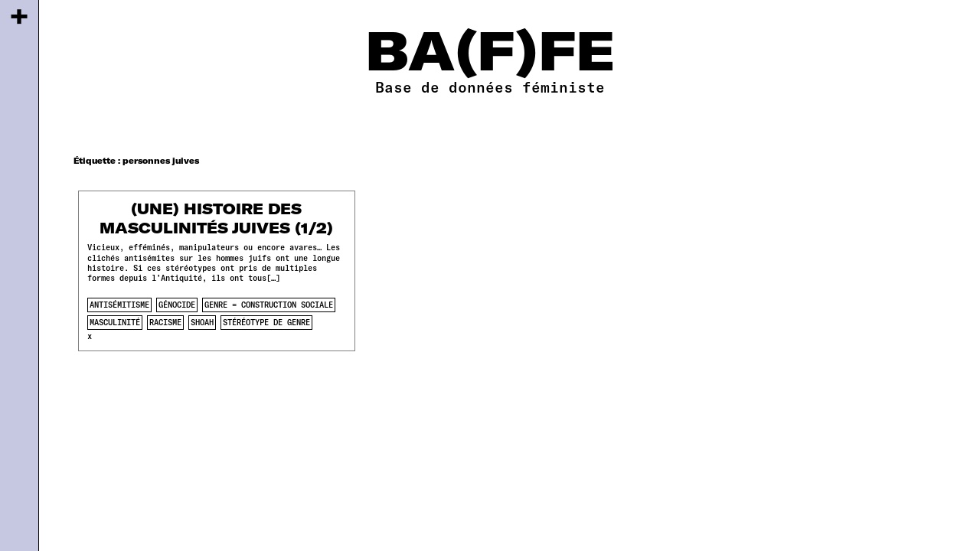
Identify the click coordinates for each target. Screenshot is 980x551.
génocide (177, 305)
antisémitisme (119, 305)
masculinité (115, 322)
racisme (165, 322)
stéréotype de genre (266, 322)
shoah (202, 322)
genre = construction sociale (269, 305)
